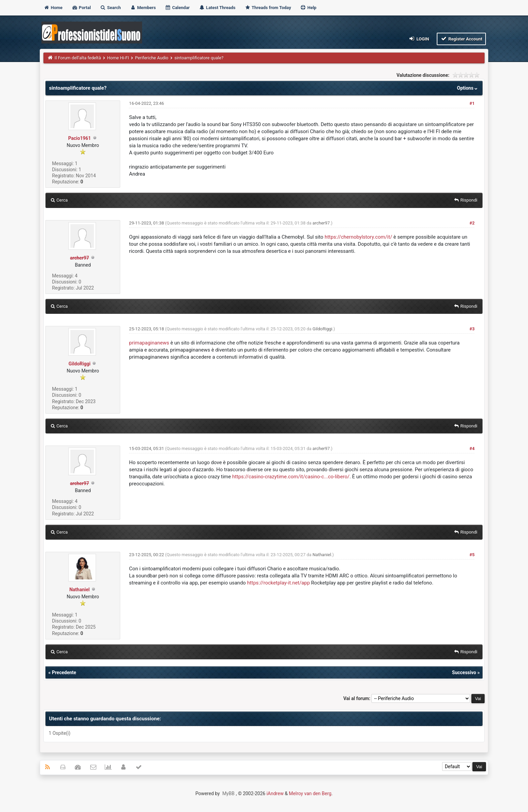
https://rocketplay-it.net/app (278, 583)
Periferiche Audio (152, 58)
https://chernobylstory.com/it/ (358, 237)
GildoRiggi (80, 364)
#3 (472, 329)
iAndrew (275, 793)
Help (308, 8)
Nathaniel (79, 590)
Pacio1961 (79, 138)
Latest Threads (217, 8)
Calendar (177, 8)
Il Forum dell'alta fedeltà (78, 58)
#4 (472, 448)
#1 (472, 103)
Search (110, 8)
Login (419, 39)
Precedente (64, 672)
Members (143, 8)
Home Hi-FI (118, 58)
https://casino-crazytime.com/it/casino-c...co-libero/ (291, 477)
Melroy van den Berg (310, 793)
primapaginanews (149, 343)
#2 (472, 223)
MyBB (228, 793)
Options (468, 88)
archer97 (321, 223)
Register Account (461, 39)
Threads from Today (268, 8)
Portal (81, 8)
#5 (472, 555)
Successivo (464, 672)
